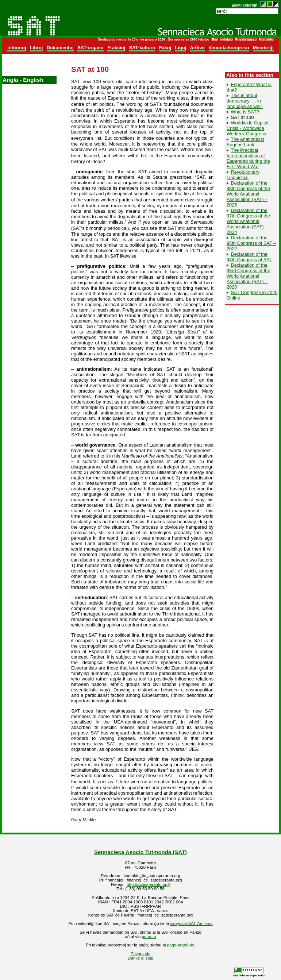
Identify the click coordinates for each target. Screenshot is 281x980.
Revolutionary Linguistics (243, 175)
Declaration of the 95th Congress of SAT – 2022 (251, 243)
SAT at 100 (242, 117)
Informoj (17, 48)
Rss (215, 39)
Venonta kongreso (229, 48)
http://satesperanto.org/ (148, 884)
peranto (149, 937)
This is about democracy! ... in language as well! (245, 101)
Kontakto (266, 39)
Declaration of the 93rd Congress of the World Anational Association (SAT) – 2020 (249, 276)
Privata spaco (246, 39)
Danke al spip (140, 958)
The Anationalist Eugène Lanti (245, 142)
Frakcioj (116, 48)
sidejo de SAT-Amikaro (191, 923)
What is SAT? (245, 112)
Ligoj (181, 48)
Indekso (227, 39)
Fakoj (165, 48)
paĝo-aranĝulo (181, 945)
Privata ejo (140, 954)
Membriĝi (263, 48)
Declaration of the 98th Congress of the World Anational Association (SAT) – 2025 (248, 194)
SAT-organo (91, 48)
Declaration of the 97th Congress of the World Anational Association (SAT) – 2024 (248, 221)
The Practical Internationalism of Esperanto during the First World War (248, 158)
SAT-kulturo (142, 48)
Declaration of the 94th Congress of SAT (249, 257)
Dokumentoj (60, 48)
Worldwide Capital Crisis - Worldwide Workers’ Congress (247, 128)
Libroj (36, 48)
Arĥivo (198, 48)
